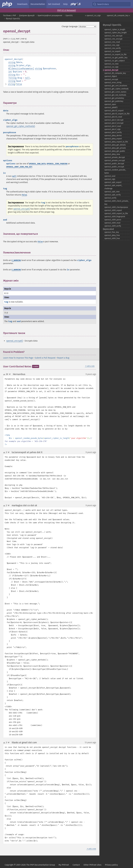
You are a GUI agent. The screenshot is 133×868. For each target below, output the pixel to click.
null (27, 78)
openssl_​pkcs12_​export (114, 111)
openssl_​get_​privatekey (114, 98)
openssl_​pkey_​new (112, 154)
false (19, 84)
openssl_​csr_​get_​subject (115, 61)
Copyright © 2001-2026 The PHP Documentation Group (30, 865)
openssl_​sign (110, 179)
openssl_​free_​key (112, 232)
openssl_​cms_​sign (112, 45)
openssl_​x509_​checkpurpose (116, 207)
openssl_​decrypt (111, 70)
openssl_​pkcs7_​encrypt (114, 123)
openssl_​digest (111, 76)
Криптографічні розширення (50, 16)
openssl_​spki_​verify (113, 195)
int (10, 72)
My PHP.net (64, 865)
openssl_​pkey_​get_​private (115, 148)
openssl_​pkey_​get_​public (115, 151)
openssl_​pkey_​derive (113, 136)
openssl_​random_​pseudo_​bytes (115, 171)
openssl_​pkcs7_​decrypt (114, 120)
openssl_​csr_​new (111, 64)
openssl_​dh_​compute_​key (115, 73)
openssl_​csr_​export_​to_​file (115, 54)
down (10, 374)
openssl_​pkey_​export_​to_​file (116, 142)
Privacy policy (111, 865)
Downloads (22, 4)
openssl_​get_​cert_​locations (116, 86)
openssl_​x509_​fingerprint (115, 217)
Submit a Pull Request (45, 358)
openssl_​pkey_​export (113, 139)
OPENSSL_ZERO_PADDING (57, 164)
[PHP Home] (7, 4)
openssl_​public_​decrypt (114, 164)
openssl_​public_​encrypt (114, 167)
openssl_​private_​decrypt (115, 157)
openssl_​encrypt (111, 79)
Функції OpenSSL (13, 19)
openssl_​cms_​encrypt (113, 39)
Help (65, 4)
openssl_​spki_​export (113, 182)
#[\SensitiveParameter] (21, 69)
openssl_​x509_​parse (113, 220)
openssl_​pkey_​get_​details (115, 145)
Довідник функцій (27, 16)
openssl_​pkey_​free (112, 235)
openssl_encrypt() (22, 209)
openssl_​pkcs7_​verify (113, 132)
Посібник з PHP (10, 16)
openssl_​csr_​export (112, 51)
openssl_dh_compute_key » (118, 16)
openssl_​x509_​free (112, 238)
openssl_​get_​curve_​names (115, 92)
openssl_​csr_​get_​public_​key (116, 58)
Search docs (101, 4)
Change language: (70, 26)
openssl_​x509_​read (112, 223)
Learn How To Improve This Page (18, 358)
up (5, 375)
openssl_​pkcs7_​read (113, 126)
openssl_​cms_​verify (113, 48)
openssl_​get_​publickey (114, 101)
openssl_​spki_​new (112, 192)
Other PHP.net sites (92, 865)
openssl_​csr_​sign (111, 67)
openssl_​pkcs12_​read (113, 117)
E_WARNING (16, 260)
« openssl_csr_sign (93, 16)
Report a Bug (63, 358)
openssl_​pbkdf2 (111, 107)
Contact (76, 865)
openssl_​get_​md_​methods (115, 95)
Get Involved (54, 4)
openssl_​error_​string (113, 83)
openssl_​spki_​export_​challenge (113, 187)
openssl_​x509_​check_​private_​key (117, 203)
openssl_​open (110, 104)
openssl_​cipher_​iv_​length (115, 30)
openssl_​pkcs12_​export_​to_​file (117, 114)
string (12, 62)
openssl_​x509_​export (113, 210)
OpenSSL (69, 16)
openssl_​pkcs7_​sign (112, 129)
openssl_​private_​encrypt (115, 160)
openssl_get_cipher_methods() (21, 126)
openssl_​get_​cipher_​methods (117, 89)
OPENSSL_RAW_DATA (37, 164)
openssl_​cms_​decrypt (113, 36)
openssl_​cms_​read (112, 42)
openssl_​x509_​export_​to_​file (116, 213)
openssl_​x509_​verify (113, 226)
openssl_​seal (110, 176)
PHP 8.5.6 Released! (67, 10)
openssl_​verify (110, 198)
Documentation (38, 4)
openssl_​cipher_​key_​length (116, 33)
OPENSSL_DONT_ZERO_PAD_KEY (19, 167)
